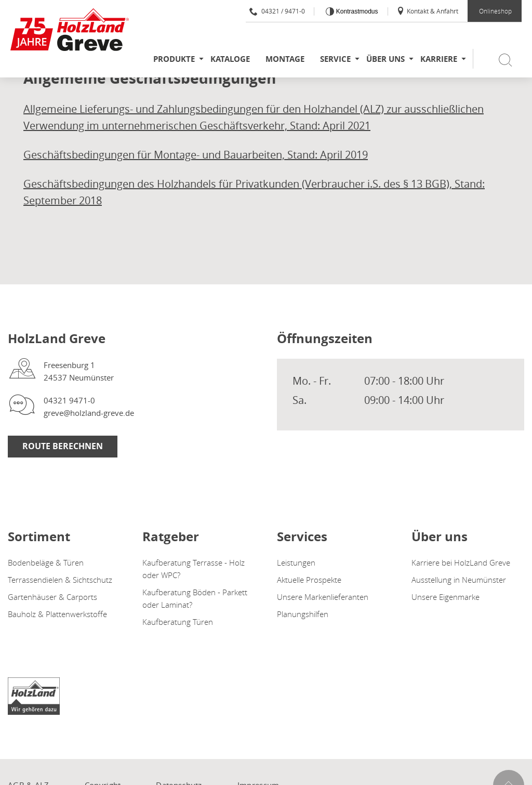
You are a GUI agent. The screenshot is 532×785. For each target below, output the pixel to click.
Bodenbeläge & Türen (46, 562)
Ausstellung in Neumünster (459, 580)
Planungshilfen (303, 614)
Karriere (439, 59)
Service (335, 59)
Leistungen (296, 562)
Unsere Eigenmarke (445, 597)
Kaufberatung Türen (178, 622)
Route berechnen (63, 446)
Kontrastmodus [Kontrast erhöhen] (356, 11)
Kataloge (230, 59)
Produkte (174, 59)
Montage (285, 59)
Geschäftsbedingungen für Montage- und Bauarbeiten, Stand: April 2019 (196, 155)
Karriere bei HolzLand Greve (461, 562)
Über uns (385, 59)
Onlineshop (495, 11)
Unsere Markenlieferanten (323, 597)
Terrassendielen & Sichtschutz (60, 580)
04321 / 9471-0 (277, 11)
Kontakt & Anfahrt (427, 11)
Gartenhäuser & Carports (52, 597)
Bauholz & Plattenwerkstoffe (57, 614)
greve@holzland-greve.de (89, 413)
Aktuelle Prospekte (309, 580)
